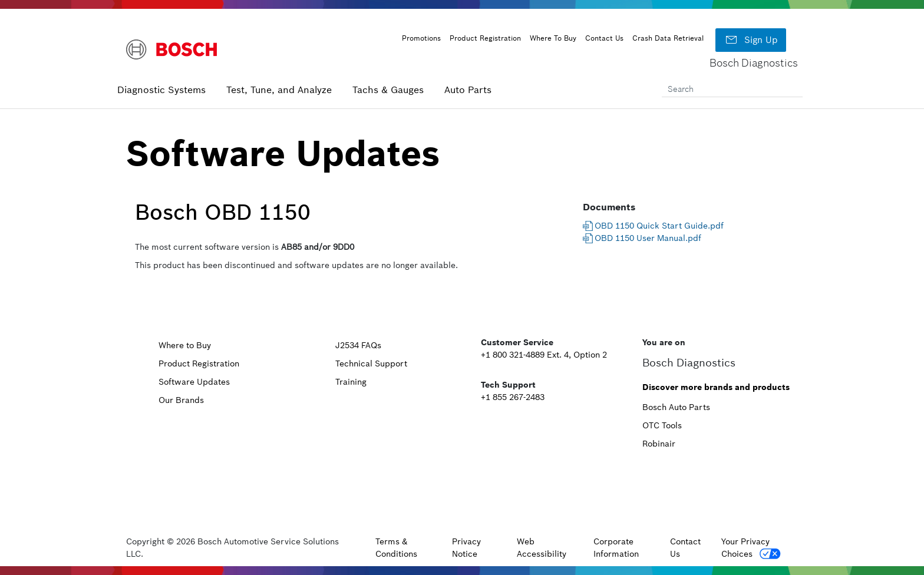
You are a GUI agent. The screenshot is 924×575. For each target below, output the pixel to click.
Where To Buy (553, 38)
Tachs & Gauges (388, 90)
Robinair (659, 444)
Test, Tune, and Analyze (279, 90)
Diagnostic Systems (161, 90)
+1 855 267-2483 (513, 397)
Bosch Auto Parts (676, 407)
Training (351, 382)
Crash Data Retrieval (668, 38)
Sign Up (751, 40)
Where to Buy (185, 345)
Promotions (421, 38)
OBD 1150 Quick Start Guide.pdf (659, 226)
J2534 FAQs (358, 345)
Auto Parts (468, 90)
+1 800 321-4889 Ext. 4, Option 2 (544, 355)
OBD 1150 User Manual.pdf (648, 238)
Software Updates (194, 382)
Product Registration (485, 38)
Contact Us (604, 38)
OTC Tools (662, 425)
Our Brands (181, 400)
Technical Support (371, 363)
